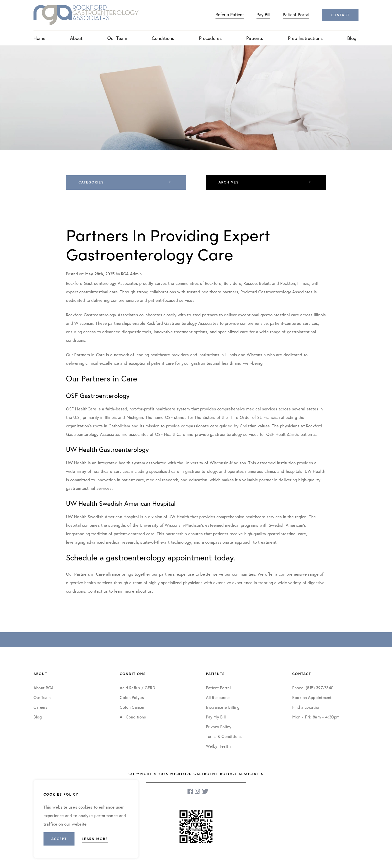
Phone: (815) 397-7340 (313, 688)
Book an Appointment (312, 697)
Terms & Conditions (224, 736)
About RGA (44, 688)
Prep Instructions (305, 38)
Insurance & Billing (223, 707)
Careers (40, 707)
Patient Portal (296, 14)
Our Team (117, 38)
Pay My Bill (216, 717)
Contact (340, 15)
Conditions (163, 38)
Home (39, 38)
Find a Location (306, 707)
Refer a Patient (230, 14)
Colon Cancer (132, 707)
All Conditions (133, 717)
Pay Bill (263, 14)
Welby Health (218, 746)
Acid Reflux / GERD (137, 688)
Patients (255, 38)
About (76, 38)
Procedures (210, 38)
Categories (91, 182)
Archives (229, 182)
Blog (352, 38)
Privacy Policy (219, 727)
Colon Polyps (132, 697)
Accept (59, 839)
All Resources (218, 697)
